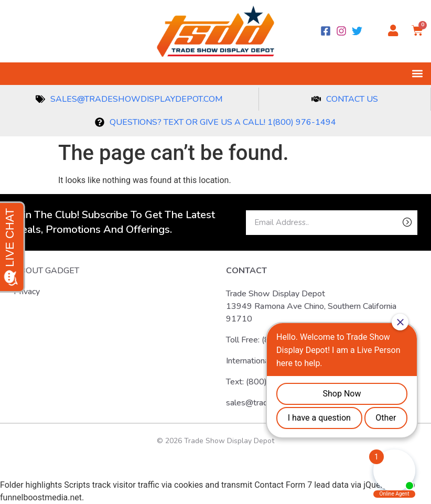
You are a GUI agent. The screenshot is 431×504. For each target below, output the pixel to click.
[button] (417, 74)
